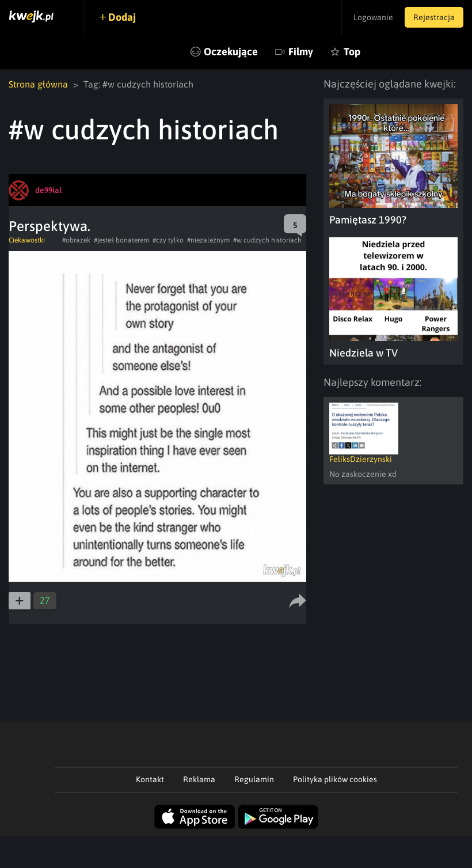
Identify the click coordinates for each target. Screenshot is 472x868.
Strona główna (38, 84)
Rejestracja (434, 17)
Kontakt (150, 779)
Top (352, 52)
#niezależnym (208, 240)
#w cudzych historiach (267, 240)
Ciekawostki (27, 240)
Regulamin (254, 779)
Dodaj (122, 17)
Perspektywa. (50, 226)
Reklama (199, 779)
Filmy (301, 52)
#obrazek (76, 240)
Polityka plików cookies (335, 779)
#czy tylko (168, 240)
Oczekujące (231, 52)
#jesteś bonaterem (121, 240)
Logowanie (373, 17)
